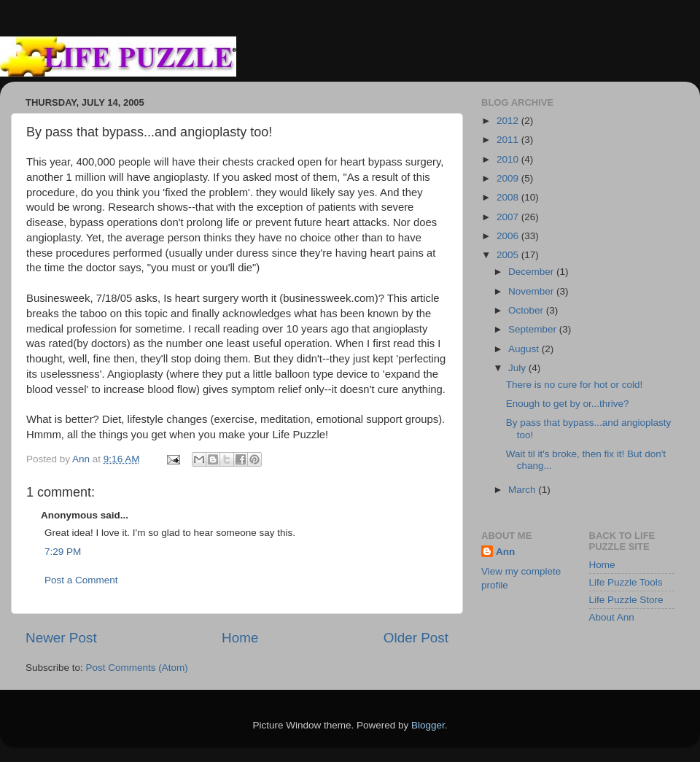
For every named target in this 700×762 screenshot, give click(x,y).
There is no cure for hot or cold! (575, 385)
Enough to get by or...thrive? (568, 404)
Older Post (416, 638)
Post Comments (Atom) (137, 668)
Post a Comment (81, 580)
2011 (509, 140)
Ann (505, 552)
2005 (509, 255)
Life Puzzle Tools (626, 582)
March (523, 490)
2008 (509, 197)
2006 (509, 236)
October (527, 310)
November (532, 291)
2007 (509, 217)
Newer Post (61, 638)
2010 (509, 159)
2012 (509, 121)
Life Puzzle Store (626, 600)
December (532, 272)
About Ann (612, 617)
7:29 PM (63, 552)
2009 (509, 178)
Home (240, 638)
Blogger (428, 725)
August (525, 349)
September (534, 329)
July (518, 368)
